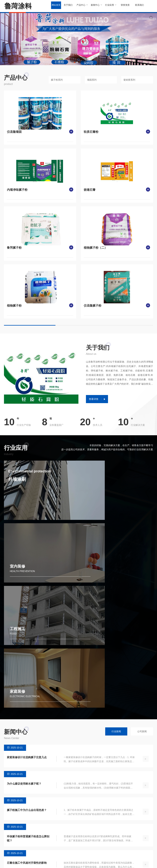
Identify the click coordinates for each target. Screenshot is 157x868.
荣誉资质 (124, 6)
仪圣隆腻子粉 (93, 306)
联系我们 (137, 6)
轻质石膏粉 (91, 132)
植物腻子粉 (14, 306)
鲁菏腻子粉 (14, 248)
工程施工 (18, 581)
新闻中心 (96, 6)
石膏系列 (28, 850)
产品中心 (82, 6)
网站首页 (56, 6)
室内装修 (94, 511)
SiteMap (149, 863)
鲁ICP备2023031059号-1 (80, 863)
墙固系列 (92, 80)
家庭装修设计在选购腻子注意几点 (27, 647)
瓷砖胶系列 (129, 80)
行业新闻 (116, 621)
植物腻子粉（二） (95, 248)
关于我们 (68, 6)
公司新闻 (142, 621)
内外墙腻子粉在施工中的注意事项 (27, 779)
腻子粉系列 (57, 80)
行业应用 (110, 6)
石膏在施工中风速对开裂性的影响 (27, 752)
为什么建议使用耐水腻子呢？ (24, 673)
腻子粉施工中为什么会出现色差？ (27, 700)
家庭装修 (94, 581)
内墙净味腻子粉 (17, 190)
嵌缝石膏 (90, 190)
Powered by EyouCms (57, 863)
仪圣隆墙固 (14, 132)
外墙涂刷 (22, 483)
